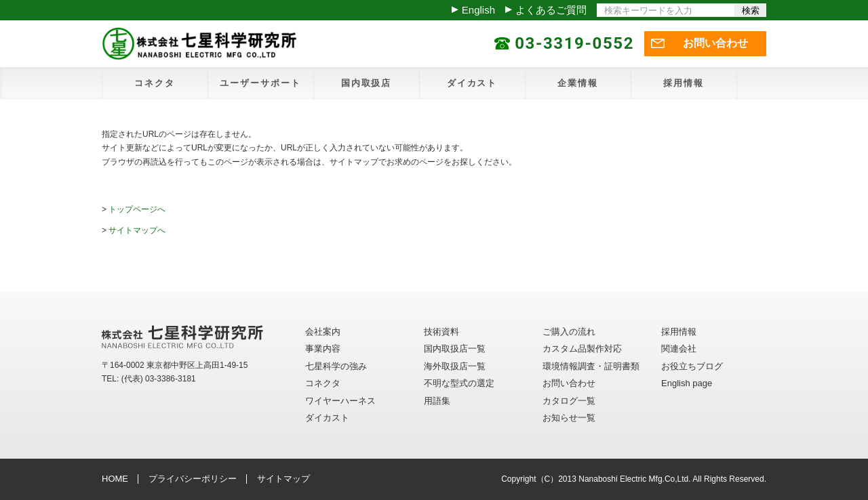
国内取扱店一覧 (455, 349)
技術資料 (441, 332)
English (478, 10)
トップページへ (137, 209)
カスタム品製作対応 (582, 349)
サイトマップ (283, 479)
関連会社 (679, 349)
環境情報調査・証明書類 (591, 366)
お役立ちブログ (692, 366)
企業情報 (578, 83)
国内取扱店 (367, 83)
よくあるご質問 (551, 10)
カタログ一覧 (569, 401)
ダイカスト (472, 83)
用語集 (437, 401)
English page (687, 383)
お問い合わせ (715, 43)
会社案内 (323, 332)
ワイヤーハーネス (340, 401)
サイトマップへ (137, 230)
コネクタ (155, 83)
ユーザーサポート (260, 83)
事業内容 (323, 349)
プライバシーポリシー (193, 479)
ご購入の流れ (569, 332)
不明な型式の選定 (459, 383)
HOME (115, 479)
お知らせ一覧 (569, 418)
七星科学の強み (336, 366)
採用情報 (684, 83)
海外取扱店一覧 (455, 366)
